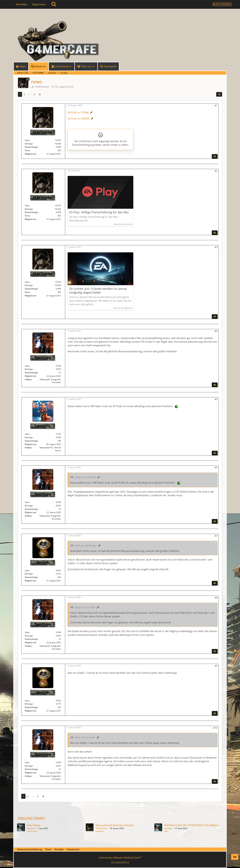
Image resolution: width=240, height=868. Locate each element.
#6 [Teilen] (216, 467)
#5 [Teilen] (216, 399)
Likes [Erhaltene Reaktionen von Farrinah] (27, 570)
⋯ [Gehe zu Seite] (29, 94)
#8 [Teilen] (216, 598)
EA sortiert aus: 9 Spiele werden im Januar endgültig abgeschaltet (98, 291)
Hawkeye (31, 828)
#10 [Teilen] (215, 728)
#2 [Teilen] (216, 171)
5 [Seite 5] (34, 94)
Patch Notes (34, 825)
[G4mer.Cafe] (120, 15)
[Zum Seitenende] (235, 857)
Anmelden (22, 4)
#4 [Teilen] (216, 331)
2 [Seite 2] (24, 94)
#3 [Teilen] (216, 247)
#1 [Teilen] (216, 106)
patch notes (32, 831)
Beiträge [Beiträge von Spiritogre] (29, 369)
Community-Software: (120, 857)
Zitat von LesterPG (85, 477)
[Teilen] (219, 94)
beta (166, 831)
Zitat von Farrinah (85, 607)
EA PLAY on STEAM (78, 112)
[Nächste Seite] (40, 94)
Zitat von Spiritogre (86, 545)
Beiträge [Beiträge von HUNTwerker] (29, 144)
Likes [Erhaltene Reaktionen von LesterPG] (27, 434)
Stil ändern (223, 4)
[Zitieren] (215, 156)
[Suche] (54, 4)
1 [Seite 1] (20, 94)
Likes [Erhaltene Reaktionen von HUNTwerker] (27, 140)
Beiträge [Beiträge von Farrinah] (29, 574)
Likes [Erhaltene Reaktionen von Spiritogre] (27, 366)
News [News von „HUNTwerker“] (27, 150)
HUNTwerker (42, 87)
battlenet (100, 831)
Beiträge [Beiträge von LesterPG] (29, 437)
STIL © (120, 862)
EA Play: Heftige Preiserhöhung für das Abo (99, 212)
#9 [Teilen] (216, 666)
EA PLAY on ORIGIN (78, 118)
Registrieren (39, 4)
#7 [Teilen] (216, 536)
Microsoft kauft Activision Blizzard (115, 825)
